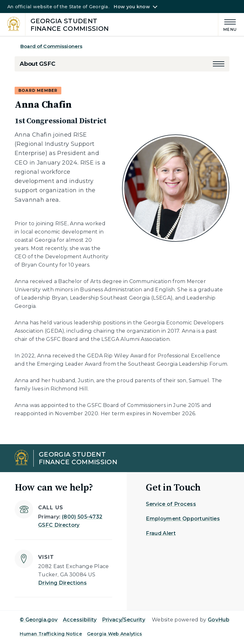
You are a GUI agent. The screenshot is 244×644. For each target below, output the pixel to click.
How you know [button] (132, 7)
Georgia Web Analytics (115, 634)
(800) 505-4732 (82, 517)
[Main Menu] (227, 24)
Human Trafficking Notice (51, 634)
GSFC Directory (59, 525)
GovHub (219, 620)
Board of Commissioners (51, 46)
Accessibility (80, 620)
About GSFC (37, 64)
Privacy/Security (124, 620)
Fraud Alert (161, 533)
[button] (219, 64)
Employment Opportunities (183, 519)
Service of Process (171, 504)
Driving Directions (62, 583)
